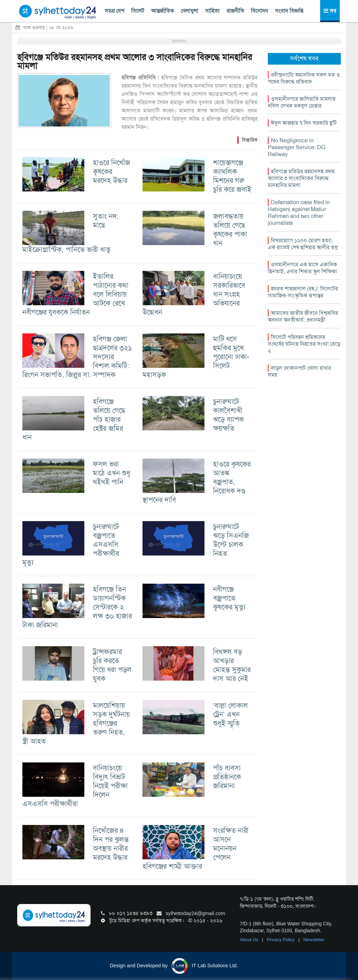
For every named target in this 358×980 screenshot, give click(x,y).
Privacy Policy (281, 940)
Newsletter (314, 940)
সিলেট (138, 11)
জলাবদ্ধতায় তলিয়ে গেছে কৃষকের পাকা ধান (230, 229)
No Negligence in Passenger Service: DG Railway (297, 147)
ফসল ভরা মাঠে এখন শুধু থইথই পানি (112, 473)
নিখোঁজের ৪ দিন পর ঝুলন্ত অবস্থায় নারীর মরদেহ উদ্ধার (111, 844)
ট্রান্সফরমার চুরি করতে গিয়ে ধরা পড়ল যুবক (112, 665)
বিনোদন (260, 11)
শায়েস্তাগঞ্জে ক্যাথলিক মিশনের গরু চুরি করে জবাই (232, 176)
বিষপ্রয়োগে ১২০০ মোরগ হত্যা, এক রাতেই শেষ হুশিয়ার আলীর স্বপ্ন (303, 244)
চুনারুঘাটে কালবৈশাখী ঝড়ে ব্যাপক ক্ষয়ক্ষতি (228, 415)
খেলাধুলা (189, 11)
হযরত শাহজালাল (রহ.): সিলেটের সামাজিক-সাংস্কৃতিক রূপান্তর (303, 292)
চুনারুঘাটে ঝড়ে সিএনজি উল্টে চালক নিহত (231, 540)
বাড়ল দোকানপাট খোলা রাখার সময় (299, 371)
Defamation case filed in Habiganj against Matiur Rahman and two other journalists (299, 213)
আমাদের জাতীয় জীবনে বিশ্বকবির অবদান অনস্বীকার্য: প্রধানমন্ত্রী (303, 316)
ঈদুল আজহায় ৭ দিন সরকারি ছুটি (304, 123)
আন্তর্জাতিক (162, 11)
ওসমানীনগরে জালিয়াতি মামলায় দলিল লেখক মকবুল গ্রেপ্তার (302, 102)
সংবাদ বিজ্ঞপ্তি (289, 11)
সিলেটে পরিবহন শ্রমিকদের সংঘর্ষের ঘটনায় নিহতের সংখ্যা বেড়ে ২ (304, 344)
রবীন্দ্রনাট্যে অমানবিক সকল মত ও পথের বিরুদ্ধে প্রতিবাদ (304, 78)
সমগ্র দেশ (114, 11)
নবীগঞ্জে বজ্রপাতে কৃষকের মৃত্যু (229, 598)
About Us (250, 940)
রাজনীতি (235, 11)
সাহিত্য (212, 11)
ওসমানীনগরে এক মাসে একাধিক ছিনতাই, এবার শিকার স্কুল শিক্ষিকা (302, 268)
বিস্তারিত (250, 140)
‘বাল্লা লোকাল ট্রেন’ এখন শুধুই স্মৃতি (231, 714)
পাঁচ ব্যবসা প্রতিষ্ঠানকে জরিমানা (227, 777)
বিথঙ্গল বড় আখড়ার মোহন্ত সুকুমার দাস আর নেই (232, 665)
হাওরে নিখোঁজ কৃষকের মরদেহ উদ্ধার (112, 171)
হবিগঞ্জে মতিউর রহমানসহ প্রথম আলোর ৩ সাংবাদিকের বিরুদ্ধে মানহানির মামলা (135, 62)
